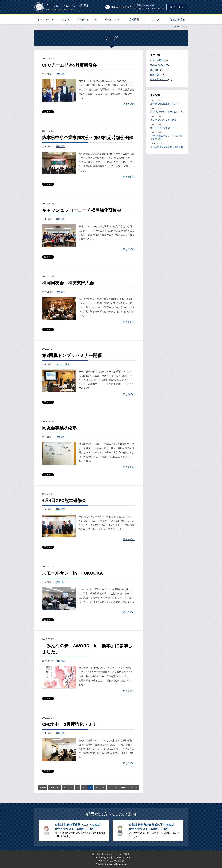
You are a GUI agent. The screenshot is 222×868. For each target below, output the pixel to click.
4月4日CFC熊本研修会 (64, 501)
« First (43, 787)
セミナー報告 (63, 364)
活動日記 (61, 74)
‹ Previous (55, 787)
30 (65, 787)
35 (97, 787)
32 (78, 787)
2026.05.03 (167, 110)
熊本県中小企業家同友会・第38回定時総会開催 (88, 138)
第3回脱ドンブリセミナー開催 (72, 355)
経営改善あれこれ (159, 79)
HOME (176, 27)
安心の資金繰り (158, 65)
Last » (134, 787)
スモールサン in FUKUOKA (72, 573)
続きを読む (129, 104)
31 (71, 787)
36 (103, 787)
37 (110, 787)
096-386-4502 (122, 7)
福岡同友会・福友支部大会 (68, 283)
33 (84, 787)
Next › (124, 787)
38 (116, 787)
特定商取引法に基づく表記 (111, 861)
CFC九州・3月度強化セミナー (72, 724)
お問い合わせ (177, 7)
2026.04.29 (167, 118)
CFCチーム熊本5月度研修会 (69, 65)
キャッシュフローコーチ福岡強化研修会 (82, 210)
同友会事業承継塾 (59, 428)
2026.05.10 (167, 102)
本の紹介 (155, 70)
